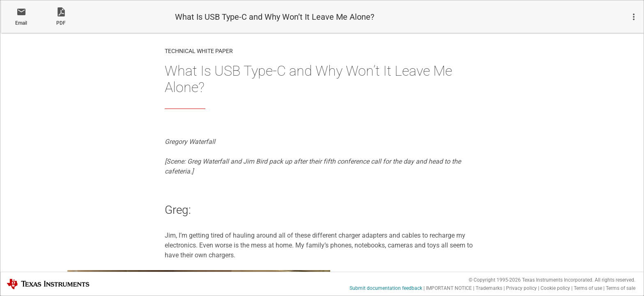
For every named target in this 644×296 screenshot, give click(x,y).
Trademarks (489, 288)
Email (21, 23)
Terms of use (588, 288)
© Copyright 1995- (495, 280)
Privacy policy (521, 288)
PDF (61, 23)
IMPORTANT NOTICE (449, 288)
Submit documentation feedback (386, 288)
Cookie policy (555, 288)
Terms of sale (621, 288)
